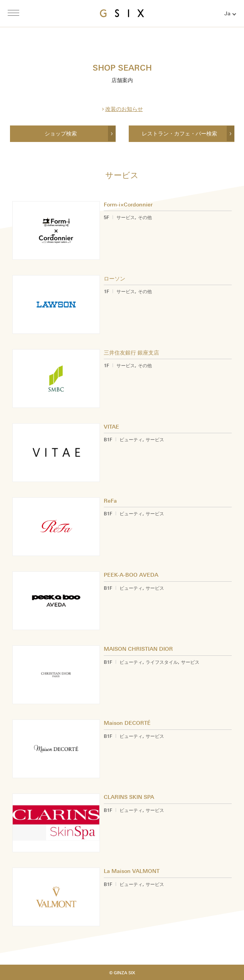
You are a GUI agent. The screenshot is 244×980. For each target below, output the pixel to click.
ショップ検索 (61, 134)
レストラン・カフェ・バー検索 (179, 134)
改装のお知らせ (124, 109)
